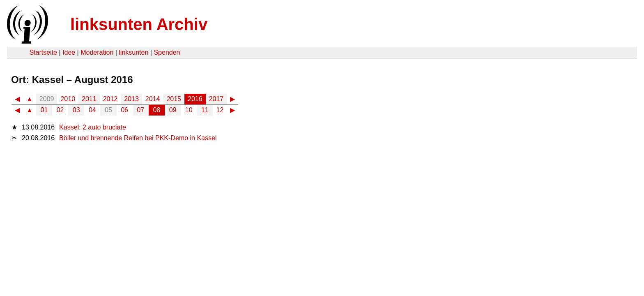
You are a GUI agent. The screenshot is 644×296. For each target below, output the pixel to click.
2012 (110, 99)
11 (205, 110)
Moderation (97, 52)
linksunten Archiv (139, 24)
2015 (174, 99)
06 (124, 110)
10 (189, 110)
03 (76, 110)
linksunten (133, 52)
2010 (68, 99)
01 (44, 110)
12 (220, 110)
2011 (89, 99)
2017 (216, 99)
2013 (131, 99)
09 (173, 110)
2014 (153, 99)
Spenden (167, 52)
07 (140, 110)
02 (60, 110)
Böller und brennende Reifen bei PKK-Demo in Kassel (138, 138)
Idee (69, 52)
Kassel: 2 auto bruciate (93, 127)
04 (92, 110)
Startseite (43, 52)
